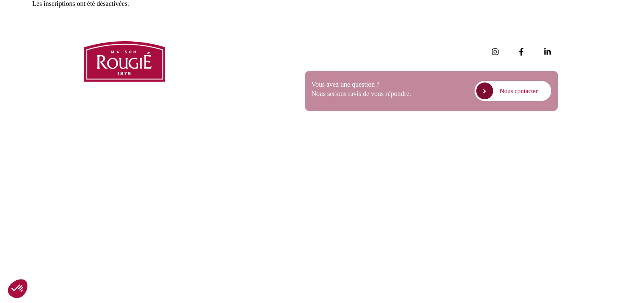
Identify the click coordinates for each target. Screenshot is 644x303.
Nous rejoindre (209, 94)
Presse (197, 70)
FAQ (195, 82)
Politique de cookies (538, 138)
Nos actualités (208, 47)
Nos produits (206, 59)
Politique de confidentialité (474, 138)
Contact (199, 106)
